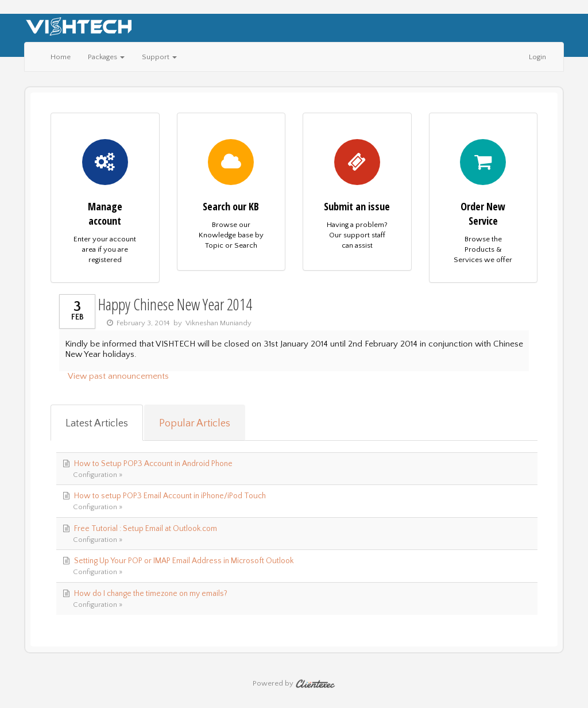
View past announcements (118, 376)
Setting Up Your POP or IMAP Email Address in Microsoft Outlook (184, 561)
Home (61, 57)
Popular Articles (195, 424)
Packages (106, 57)
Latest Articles (97, 424)
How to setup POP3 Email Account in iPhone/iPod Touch (170, 496)
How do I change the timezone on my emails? (151, 594)
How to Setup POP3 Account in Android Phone (153, 464)
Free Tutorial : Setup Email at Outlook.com (146, 529)
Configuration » (98, 475)
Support (159, 57)
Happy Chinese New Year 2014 (175, 304)
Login (537, 57)
